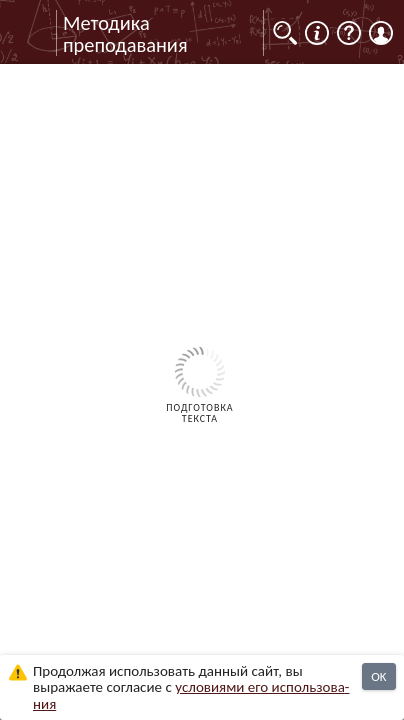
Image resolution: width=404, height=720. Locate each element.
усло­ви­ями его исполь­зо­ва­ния (191, 695)
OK (378, 676)
